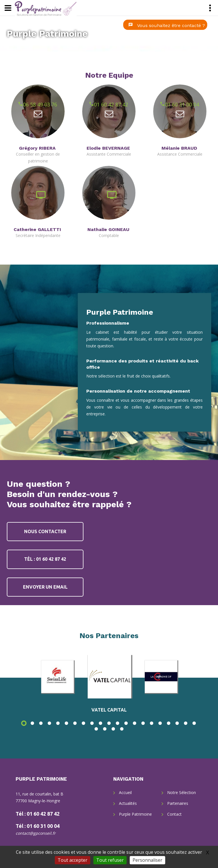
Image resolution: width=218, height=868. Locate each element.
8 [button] (83, 723)
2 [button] (32, 723)
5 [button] (58, 723)
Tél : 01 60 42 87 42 (45, 559)
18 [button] (169, 723)
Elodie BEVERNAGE (108, 148)
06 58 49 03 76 (26, 104)
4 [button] (49, 723)
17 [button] (160, 723)
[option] (109, 677)
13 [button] (126, 723)
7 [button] (75, 723)
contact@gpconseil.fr (36, 833)
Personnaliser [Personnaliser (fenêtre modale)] (147, 860)
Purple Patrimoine (47, 34)
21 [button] (194, 723)
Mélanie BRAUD (179, 148)
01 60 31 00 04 (167, 104)
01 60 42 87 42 (97, 104)
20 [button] (186, 723)
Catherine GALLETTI (37, 229)
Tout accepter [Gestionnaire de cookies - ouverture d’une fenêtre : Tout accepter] (73, 860)
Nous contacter (45, 531)
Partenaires (178, 803)
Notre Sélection (182, 792)
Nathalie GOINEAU (108, 229)
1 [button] (24, 723)
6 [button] (66, 723)
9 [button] (92, 723)
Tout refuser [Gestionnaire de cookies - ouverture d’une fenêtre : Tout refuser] (110, 860)
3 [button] (41, 723)
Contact (174, 814)
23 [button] (105, 729)
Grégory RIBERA (37, 148)
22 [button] (96, 729)
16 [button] (152, 723)
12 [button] (118, 723)
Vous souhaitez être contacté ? (171, 25)
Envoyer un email (45, 587)
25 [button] (122, 729)
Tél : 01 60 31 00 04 (38, 826)
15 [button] (143, 723)
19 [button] (177, 723)
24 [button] (113, 729)
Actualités (128, 803)
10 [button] (100, 723)
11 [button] (109, 723)
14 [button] (135, 723)
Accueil (125, 792)
